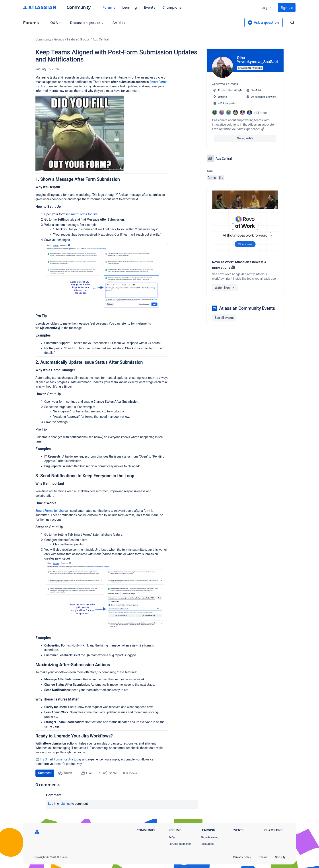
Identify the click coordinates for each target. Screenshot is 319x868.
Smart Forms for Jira (83, 214)
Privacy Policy (242, 857)
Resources (207, 844)
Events (150, 7)
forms (212, 178)
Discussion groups (87, 22)
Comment (45, 773)
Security (280, 857)
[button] (80, 133)
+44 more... (262, 113)
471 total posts (227, 103)
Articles (119, 22)
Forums (109, 7)
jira (221, 178)
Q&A (56, 22)
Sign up (287, 7)
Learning (130, 7)
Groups (59, 39)
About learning (209, 837)
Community (79, 7)
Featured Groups (78, 39)
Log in (266, 7)
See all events (224, 318)
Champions (172, 7)
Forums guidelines (180, 844)
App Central (101, 39)
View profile (245, 138)
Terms (263, 857)
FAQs (172, 837)
